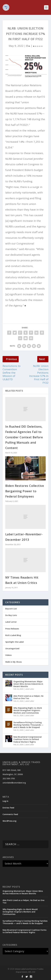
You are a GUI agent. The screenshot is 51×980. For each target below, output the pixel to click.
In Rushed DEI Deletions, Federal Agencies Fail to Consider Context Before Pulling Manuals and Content (24, 437)
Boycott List (11, 609)
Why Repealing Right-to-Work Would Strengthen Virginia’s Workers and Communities (28, 710)
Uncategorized (12, 648)
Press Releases (12, 629)
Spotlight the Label (14, 642)
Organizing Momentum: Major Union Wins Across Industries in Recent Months (28, 684)
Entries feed (8, 808)
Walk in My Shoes (14, 662)
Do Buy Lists (11, 615)
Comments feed (10, 814)
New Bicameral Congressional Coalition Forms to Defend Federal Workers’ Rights (28, 739)
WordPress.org (9, 821)
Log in (5, 801)
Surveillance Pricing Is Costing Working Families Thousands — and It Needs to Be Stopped (28, 725)
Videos (8, 655)
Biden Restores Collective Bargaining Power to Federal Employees (25, 491)
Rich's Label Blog (13, 635)
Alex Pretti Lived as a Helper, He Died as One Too (28, 697)
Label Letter (11, 622)
